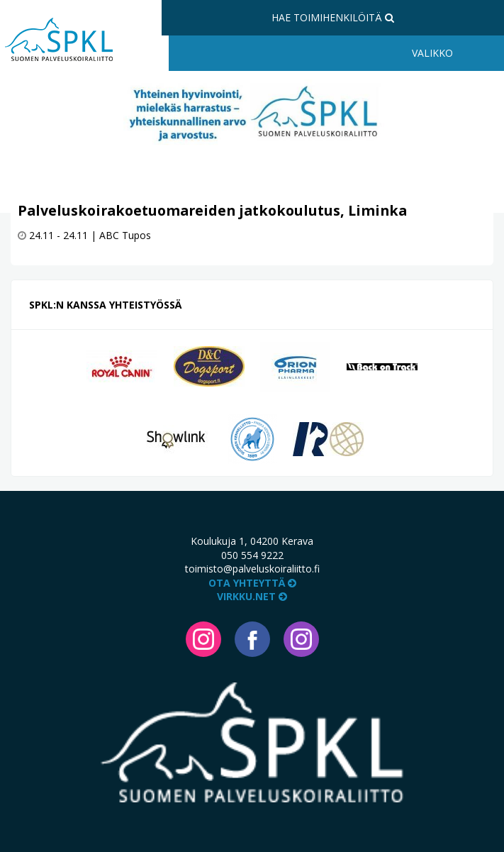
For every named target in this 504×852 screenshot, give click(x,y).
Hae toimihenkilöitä (333, 17)
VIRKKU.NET (252, 596)
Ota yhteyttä (252, 583)
